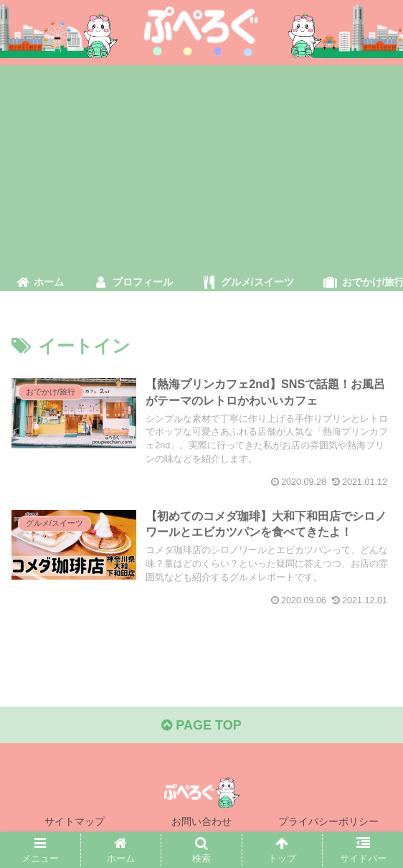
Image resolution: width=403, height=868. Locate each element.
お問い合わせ (201, 821)
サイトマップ (75, 821)
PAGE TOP (201, 725)
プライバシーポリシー (328, 821)
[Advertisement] (201, 166)
